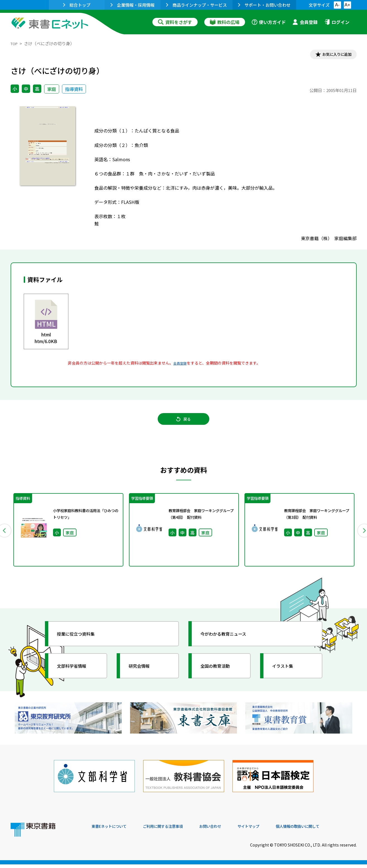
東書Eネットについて (113, 830)
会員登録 (305, 22)
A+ (347, 5)
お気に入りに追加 (332, 55)
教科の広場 (225, 22)
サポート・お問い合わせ (264, 5)
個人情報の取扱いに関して (330, 830)
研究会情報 (144, 675)
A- (337, 5)
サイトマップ (273, 830)
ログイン (337, 22)
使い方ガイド (269, 22)
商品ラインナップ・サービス (196, 5)
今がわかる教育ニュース (230, 643)
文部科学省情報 (77, 675)
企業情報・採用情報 (133, 5)
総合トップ (77, 5)
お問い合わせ (230, 830)
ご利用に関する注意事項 (176, 830)
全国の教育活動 (220, 675)
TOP (15, 43)
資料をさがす (175, 22)
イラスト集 (287, 675)
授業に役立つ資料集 (82, 643)
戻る (184, 424)
